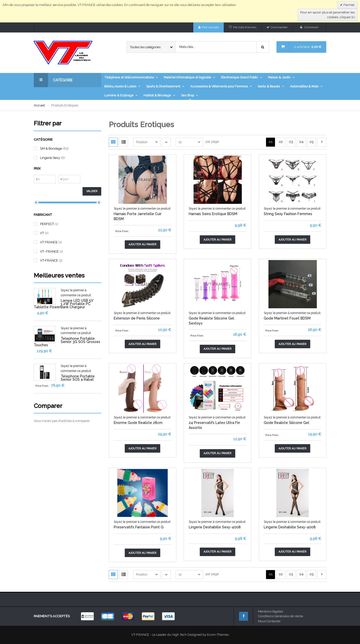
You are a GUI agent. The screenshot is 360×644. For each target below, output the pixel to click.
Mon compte (210, 27)
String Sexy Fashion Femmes (288, 214)
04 (301, 142)
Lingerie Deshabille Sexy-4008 (215, 527)
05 (311, 142)
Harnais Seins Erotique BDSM (213, 214)
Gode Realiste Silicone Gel (286, 423)
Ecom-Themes (218, 635)
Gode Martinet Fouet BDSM (287, 318)
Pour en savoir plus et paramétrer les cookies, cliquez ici (327, 15)
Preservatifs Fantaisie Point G (139, 527)
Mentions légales (270, 611)
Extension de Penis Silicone (137, 318)
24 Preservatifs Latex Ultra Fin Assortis (214, 425)
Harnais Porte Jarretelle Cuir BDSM (138, 216)
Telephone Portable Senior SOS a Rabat (78, 378)
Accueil (39, 105)
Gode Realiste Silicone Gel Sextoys (211, 321)
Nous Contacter (269, 621)
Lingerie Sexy (50, 158)
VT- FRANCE (50, 251)
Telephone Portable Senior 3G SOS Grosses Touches (67, 342)
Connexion (311, 27)
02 (281, 142)
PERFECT (47, 224)
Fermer (349, 5)
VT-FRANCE (49, 260)
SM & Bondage (51, 149)
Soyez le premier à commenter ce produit (142, 209)
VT (42, 233)
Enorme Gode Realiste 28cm (138, 423)
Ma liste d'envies (245, 27)
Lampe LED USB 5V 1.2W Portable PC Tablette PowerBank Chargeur (64, 304)
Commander (279, 27)
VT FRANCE (49, 242)
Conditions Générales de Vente (280, 616)
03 (291, 142)
